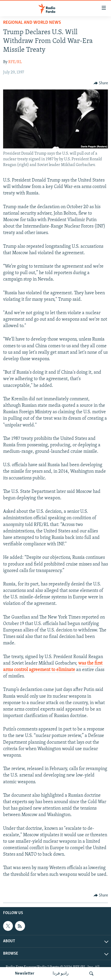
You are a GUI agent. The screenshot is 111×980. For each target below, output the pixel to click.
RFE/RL (15, 62)
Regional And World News (32, 23)
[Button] (101, 83)
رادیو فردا (61, 974)
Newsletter (25, 974)
